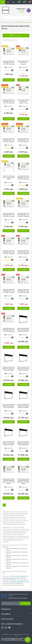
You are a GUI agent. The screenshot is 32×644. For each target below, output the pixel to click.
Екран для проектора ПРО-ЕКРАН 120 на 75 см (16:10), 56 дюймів (9, 63)
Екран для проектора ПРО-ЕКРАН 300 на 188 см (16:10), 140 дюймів (9, 252)
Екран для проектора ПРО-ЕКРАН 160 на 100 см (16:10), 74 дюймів (9, 101)
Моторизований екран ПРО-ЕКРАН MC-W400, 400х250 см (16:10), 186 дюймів (9, 481)
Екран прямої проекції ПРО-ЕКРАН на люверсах (23, 63)
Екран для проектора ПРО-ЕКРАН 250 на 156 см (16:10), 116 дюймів (9, 215)
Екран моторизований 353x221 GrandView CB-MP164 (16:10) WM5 (9, 443)
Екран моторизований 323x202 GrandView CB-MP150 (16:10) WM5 (23, 406)
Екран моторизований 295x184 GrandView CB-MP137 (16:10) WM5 (9, 406)
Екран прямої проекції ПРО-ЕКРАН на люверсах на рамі (23, 101)
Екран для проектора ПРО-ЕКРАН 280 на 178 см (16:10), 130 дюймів (23, 215)
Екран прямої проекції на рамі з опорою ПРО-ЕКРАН (9, 177)
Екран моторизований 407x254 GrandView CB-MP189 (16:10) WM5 (23, 443)
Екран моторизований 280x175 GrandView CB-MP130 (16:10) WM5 (23, 369)
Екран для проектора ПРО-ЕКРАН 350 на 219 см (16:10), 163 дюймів (23, 252)
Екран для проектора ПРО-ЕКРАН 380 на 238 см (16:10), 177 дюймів (9, 291)
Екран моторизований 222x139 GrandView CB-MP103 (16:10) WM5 (23, 330)
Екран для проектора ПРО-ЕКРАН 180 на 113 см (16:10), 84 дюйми (9, 140)
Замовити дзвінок (21, 11)
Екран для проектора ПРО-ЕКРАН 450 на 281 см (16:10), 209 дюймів (9, 330)
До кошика (9, 80)
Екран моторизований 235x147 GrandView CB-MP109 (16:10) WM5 (9, 369)
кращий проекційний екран (20, 581)
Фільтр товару (16, 36)
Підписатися (25, 603)
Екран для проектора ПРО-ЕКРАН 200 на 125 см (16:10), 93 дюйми (23, 140)
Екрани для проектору (10, 22)
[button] (13, 2)
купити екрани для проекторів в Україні (15, 577)
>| (23, 505)
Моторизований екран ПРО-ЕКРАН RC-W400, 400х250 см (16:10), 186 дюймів (23, 481)
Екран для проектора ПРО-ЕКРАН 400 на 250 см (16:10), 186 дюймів (23, 291)
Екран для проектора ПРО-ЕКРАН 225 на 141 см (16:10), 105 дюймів (23, 177)
